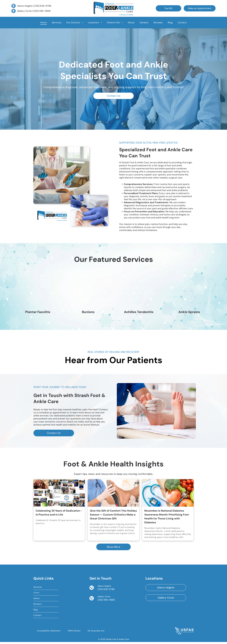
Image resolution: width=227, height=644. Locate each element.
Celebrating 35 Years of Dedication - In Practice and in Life (59, 515)
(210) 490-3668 (42, 11)
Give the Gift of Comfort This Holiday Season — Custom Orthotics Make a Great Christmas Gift (113, 517)
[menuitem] (44, 23)
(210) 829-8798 (43, 6)
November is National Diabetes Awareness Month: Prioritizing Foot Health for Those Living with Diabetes (167, 518)
